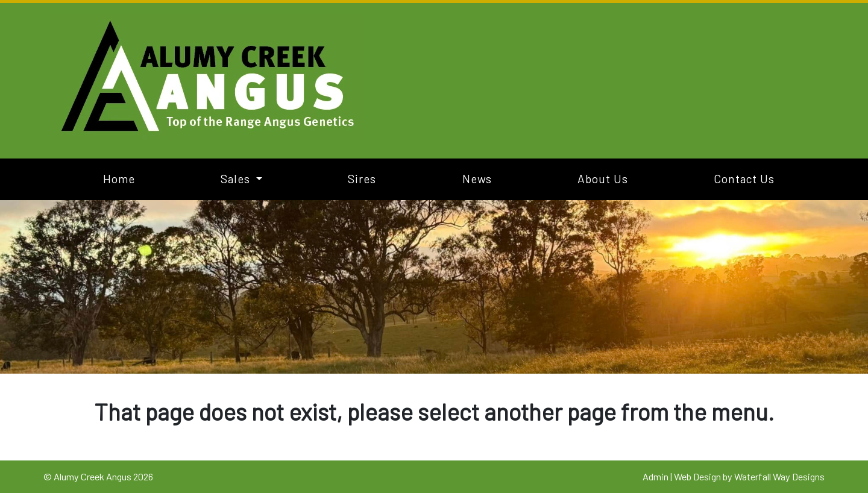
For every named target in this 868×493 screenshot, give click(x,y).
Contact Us (744, 179)
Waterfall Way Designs (779, 476)
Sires (362, 179)
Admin (656, 476)
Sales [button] (237, 179)
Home (119, 179)
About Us (603, 179)
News (477, 179)
